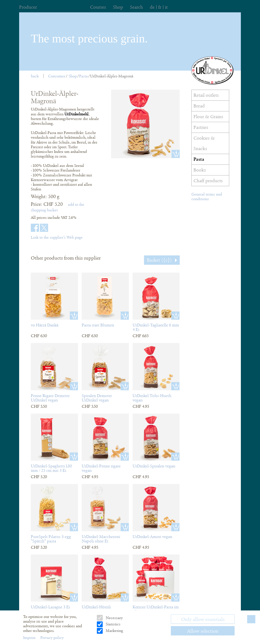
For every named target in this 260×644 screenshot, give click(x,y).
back (35, 76)
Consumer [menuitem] (57, 76)
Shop (73, 76)
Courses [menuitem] (98, 7)
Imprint (30, 638)
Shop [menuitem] (118, 7)
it (166, 7)
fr (160, 7)
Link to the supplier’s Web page (57, 237)
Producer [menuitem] (28, 7)
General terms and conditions (207, 197)
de (152, 7)
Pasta (83, 76)
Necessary (114, 618)
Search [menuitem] (136, 7)
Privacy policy (52, 638)
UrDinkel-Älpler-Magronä (112, 76)
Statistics (113, 624)
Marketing (114, 631)
